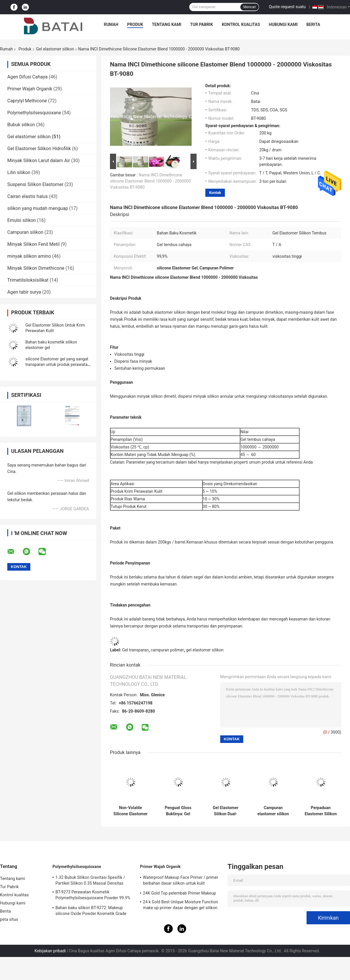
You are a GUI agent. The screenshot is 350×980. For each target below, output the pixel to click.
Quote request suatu (287, 7)
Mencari (250, 7)
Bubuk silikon (21, 125)
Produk (135, 24)
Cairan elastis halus (28, 196)
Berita (313, 24)
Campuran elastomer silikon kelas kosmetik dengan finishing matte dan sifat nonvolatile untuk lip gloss (273, 811)
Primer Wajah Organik (30, 89)
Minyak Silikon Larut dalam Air (39, 161)
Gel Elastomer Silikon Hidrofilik (39, 149)
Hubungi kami (283, 24)
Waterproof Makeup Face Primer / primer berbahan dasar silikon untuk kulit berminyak (181, 881)
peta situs (9, 919)
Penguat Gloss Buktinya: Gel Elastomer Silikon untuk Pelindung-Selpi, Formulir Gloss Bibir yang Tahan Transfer (178, 811)
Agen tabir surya (24, 292)
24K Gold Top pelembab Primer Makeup (179, 893)
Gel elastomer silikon (55, 49)
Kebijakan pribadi (50, 951)
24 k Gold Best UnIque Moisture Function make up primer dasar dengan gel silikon (180, 905)
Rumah (111, 24)
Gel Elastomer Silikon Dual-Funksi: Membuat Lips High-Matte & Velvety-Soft (225, 811)
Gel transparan (135, 650)
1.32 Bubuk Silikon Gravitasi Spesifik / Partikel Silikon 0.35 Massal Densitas (90, 880)
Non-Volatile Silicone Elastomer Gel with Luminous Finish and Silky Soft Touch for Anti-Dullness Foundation (131, 811)
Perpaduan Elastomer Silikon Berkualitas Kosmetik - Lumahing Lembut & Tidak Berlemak (321, 811)
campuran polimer (167, 650)
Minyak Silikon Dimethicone (36, 268)
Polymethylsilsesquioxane (34, 113)
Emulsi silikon (22, 220)
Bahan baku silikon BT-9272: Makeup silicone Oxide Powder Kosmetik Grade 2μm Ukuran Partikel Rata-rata (91, 911)
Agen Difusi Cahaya (27, 77)
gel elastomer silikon (205, 650)
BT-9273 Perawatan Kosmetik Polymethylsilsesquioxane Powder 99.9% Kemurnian (93, 896)
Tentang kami (167, 24)
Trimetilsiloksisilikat (28, 280)
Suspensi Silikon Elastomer (35, 184)
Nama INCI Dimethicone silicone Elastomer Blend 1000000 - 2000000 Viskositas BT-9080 (150, 181)
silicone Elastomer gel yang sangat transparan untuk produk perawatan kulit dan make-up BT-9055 (58, 364)
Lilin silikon (19, 172)
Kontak (215, 193)
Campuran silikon (25, 232)
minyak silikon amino (29, 256)
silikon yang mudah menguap (38, 208)
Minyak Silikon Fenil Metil (33, 244)
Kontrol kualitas (241, 24)
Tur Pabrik (202, 24)
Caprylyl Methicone (27, 101)
